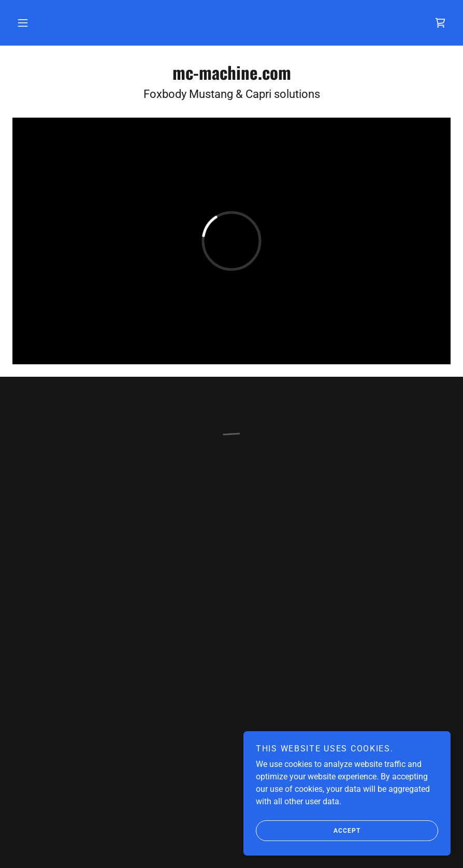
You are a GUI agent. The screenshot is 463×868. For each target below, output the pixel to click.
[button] (23, 23)
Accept (308, 831)
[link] (232, 77)
